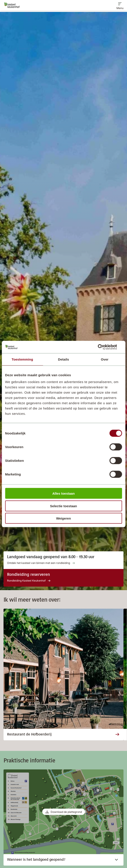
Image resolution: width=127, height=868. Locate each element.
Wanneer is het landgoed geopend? (60, 860)
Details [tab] (64, 359)
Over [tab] (105, 359)
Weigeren (63, 518)
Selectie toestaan (63, 506)
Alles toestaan (64, 493)
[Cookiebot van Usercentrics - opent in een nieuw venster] (103, 347)
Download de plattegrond (66, 812)
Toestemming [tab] (22, 359)
